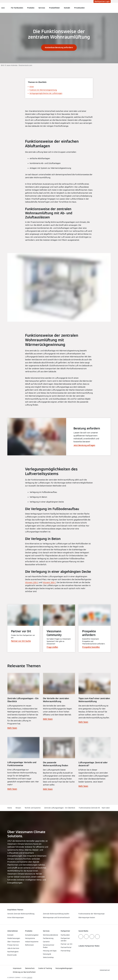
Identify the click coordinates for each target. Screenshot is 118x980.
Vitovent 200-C (32, 582)
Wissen (18, 808)
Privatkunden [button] (79, 8)
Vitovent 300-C (49, 582)
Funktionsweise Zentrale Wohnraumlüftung (95, 808)
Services (42, 8)
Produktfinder (54, 8)
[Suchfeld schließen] (109, 8)
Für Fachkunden (17, 8)
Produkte (31, 8)
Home (10, 808)
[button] (106, 808)
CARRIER (29, 978)
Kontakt (67, 8)
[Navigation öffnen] (3, 8)
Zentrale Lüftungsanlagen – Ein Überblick (60, 808)
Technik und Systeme (33, 808)
